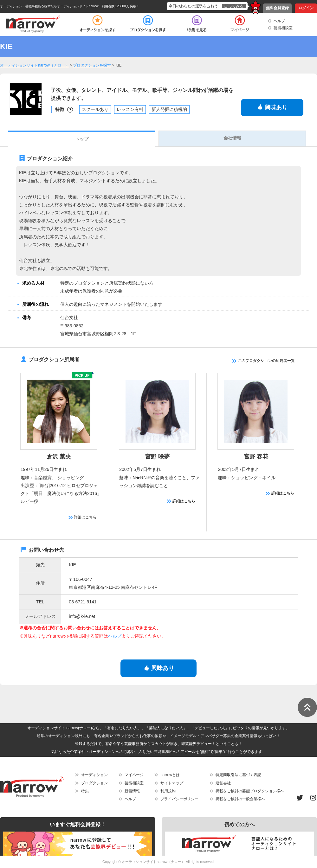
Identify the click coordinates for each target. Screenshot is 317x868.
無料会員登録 (277, 8)
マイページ (134, 775)
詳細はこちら (83, 517)
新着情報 (132, 791)
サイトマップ (172, 783)
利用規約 (168, 791)
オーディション (94, 775)
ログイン (306, 8)
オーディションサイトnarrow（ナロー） (153, 862)
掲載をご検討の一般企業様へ (240, 799)
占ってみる (234, 6)
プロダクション (94, 783)
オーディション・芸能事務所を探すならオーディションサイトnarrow (49, 6)
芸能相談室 (283, 28)
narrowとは (170, 775)
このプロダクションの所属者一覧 (264, 361)
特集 (85, 791)
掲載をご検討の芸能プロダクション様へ (250, 791)
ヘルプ (279, 21)
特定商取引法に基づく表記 (238, 775)
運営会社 (223, 783)
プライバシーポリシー (179, 799)
